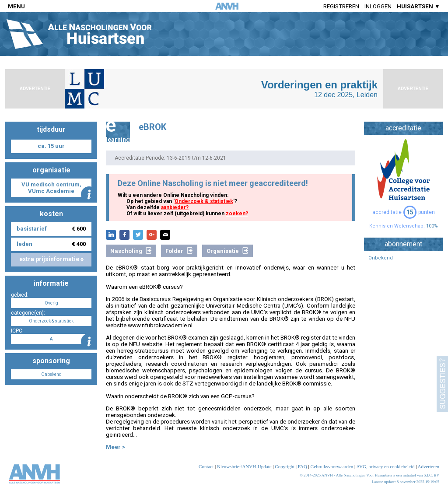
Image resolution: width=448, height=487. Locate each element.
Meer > (115, 447)
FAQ (303, 466)
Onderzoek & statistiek (204, 201)
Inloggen (378, 6)
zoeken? (237, 214)
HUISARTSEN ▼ (418, 6)
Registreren (341, 6)
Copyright (285, 466)
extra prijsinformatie (51, 259)
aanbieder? (175, 207)
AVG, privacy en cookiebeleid (385, 466)
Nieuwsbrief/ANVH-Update (244, 466)
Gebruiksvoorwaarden (332, 466)
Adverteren (429, 466)
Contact (206, 466)
